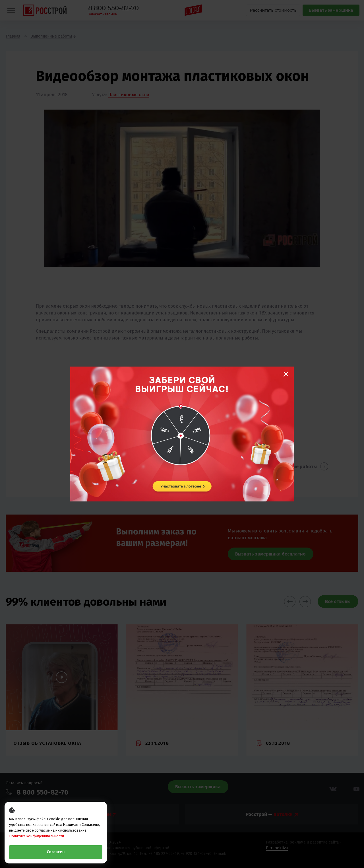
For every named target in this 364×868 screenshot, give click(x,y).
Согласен (56, 852)
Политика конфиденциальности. (37, 836)
